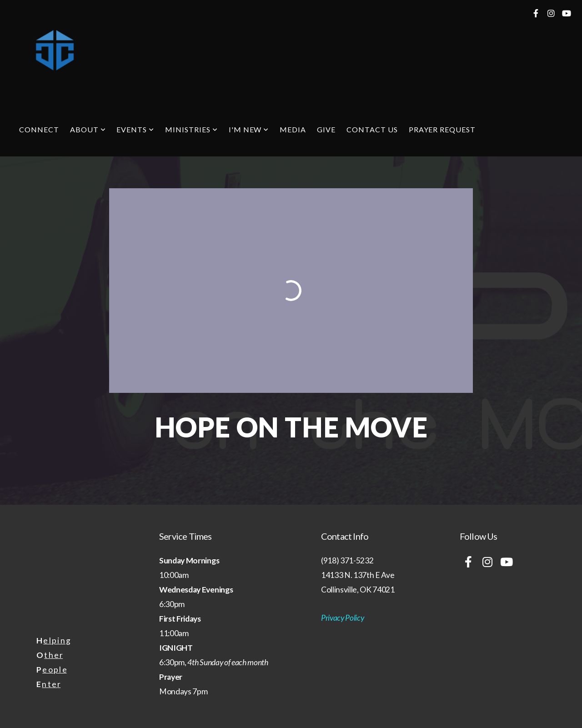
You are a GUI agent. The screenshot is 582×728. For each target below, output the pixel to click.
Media (293, 129)
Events (135, 129)
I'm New (249, 129)
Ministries (191, 129)
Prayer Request (442, 129)
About (88, 129)
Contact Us (372, 129)
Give (326, 129)
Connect (39, 129)
